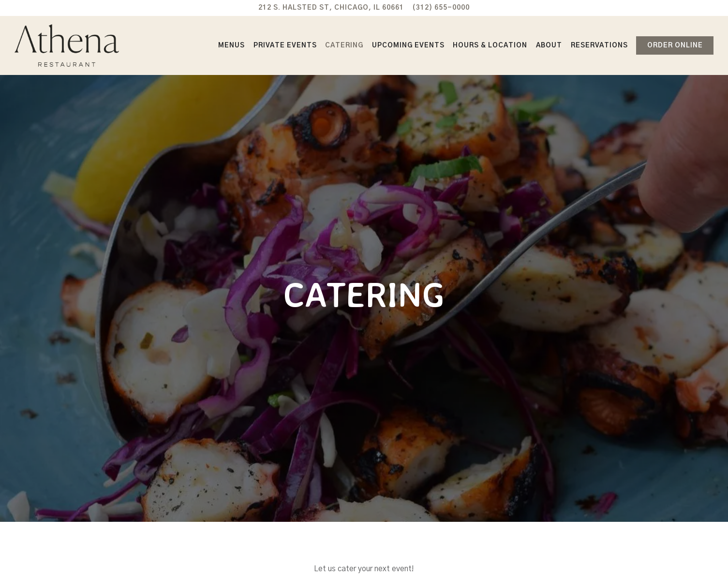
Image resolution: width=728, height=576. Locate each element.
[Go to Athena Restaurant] (331, 8)
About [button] (549, 45)
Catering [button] (344, 45)
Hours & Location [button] (490, 45)
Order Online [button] (675, 45)
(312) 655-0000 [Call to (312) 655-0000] (441, 8)
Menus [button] (231, 45)
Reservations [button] (599, 45)
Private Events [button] (285, 45)
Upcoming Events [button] (408, 45)
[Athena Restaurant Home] (67, 45)
